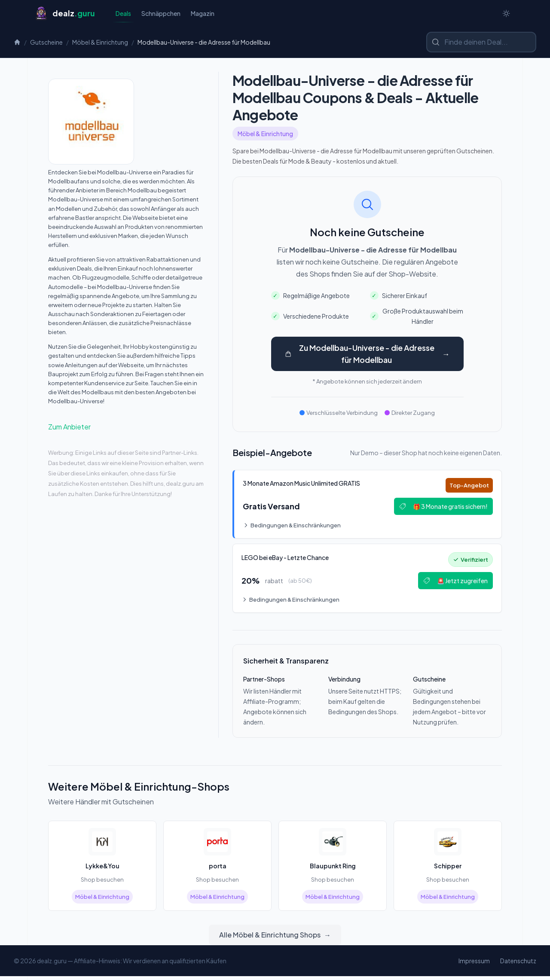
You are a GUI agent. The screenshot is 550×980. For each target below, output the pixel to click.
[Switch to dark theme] (506, 14)
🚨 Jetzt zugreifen (454, 584)
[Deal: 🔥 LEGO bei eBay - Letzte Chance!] (367, 581)
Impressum (474, 965)
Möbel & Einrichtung (100, 43)
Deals (123, 16)
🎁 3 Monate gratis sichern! (442, 508)
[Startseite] (65, 14)
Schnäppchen (161, 14)
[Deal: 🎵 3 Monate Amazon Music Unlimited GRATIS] (367, 506)
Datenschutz (518, 965)
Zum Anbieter (69, 428)
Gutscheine (46, 43)
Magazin (203, 14)
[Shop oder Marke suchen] (481, 43)
